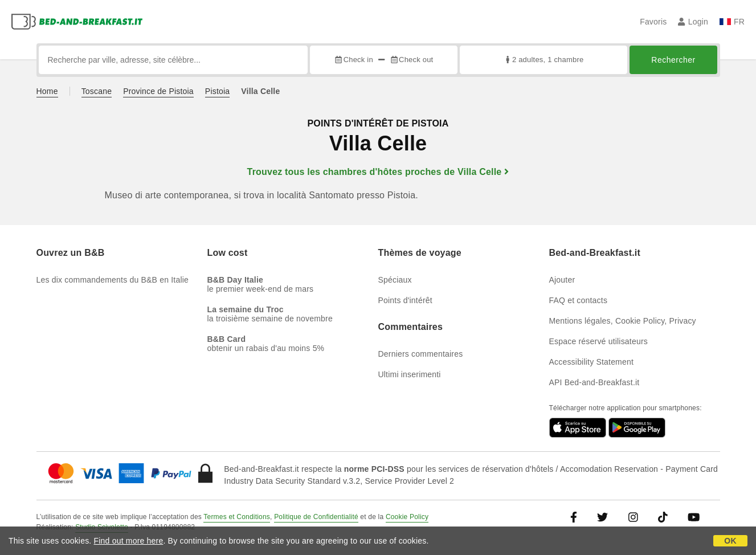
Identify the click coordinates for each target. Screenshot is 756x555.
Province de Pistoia (158, 91)
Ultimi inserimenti (410, 374)
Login (693, 22)
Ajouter (562, 280)
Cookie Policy (407, 517)
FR (732, 22)
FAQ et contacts (579, 300)
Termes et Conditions (237, 517)
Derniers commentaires (421, 354)
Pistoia (217, 91)
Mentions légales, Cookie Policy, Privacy (623, 321)
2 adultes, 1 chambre (543, 60)
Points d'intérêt (405, 300)
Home (47, 91)
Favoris (653, 22)
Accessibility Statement (592, 362)
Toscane (97, 91)
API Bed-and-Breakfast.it (594, 382)
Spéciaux (395, 280)
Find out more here (129, 541)
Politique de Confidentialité (316, 517)
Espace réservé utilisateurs (598, 341)
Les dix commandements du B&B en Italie (113, 280)
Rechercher (673, 60)
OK (730, 541)
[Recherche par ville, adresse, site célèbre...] (173, 60)
